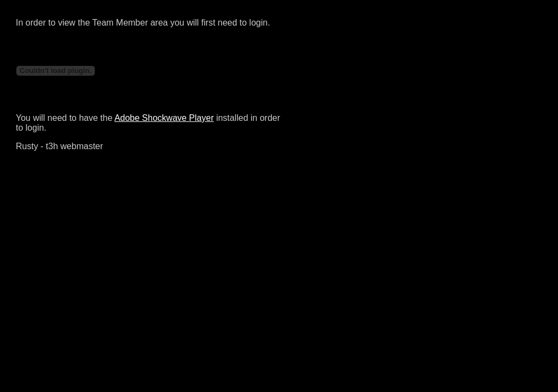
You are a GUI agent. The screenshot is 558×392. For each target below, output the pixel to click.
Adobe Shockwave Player (164, 118)
